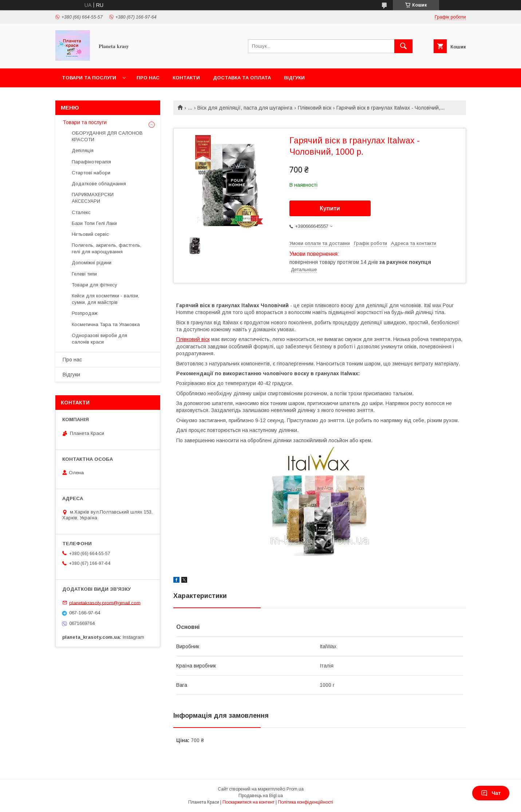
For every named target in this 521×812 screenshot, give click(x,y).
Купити (330, 208)
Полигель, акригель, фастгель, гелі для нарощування (106, 248)
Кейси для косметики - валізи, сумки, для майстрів (105, 299)
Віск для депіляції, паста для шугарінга (245, 108)
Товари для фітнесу (94, 285)
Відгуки (294, 78)
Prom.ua (295, 789)
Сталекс (81, 212)
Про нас (148, 78)
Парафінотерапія (91, 162)
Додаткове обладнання (99, 184)
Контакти (186, 78)
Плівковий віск (315, 108)
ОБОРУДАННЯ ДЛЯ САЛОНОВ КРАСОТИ (107, 136)
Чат (491, 793)
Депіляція (83, 150)
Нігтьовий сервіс (90, 234)
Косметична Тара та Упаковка (106, 324)
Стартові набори (91, 173)
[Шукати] (403, 46)
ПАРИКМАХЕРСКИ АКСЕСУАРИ (93, 198)
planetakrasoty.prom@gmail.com (105, 603)
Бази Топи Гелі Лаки (94, 223)
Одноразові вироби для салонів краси (99, 339)
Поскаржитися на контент (248, 802)
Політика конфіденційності (305, 802)
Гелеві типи (84, 274)
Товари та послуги (89, 78)
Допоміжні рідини (92, 263)
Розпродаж (85, 313)
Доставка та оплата (242, 78)
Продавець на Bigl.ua (261, 796)
